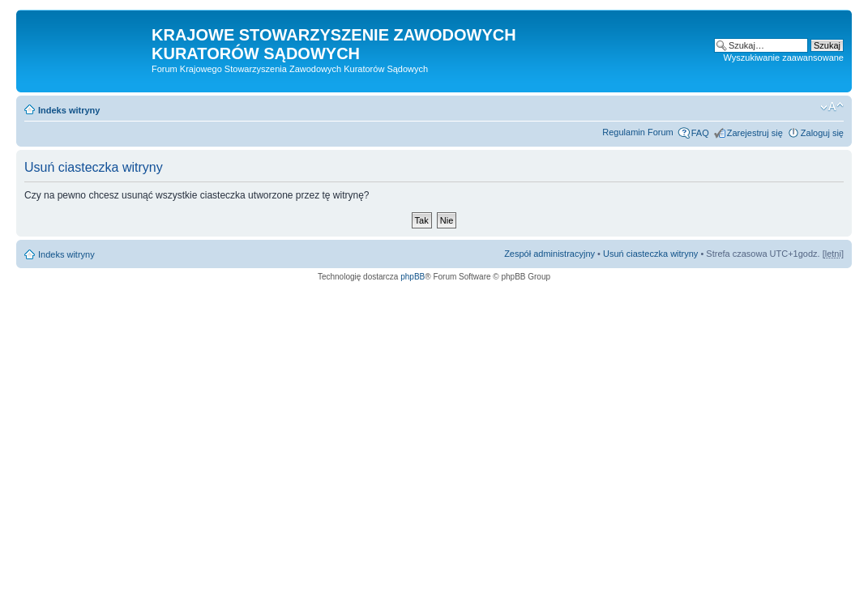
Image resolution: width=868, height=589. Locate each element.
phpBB (413, 277)
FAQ (700, 133)
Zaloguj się (822, 133)
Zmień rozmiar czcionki (832, 107)
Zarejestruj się (755, 133)
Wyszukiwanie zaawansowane (784, 58)
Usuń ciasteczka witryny (650, 254)
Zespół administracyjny (549, 254)
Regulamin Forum (637, 132)
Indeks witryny (69, 110)
